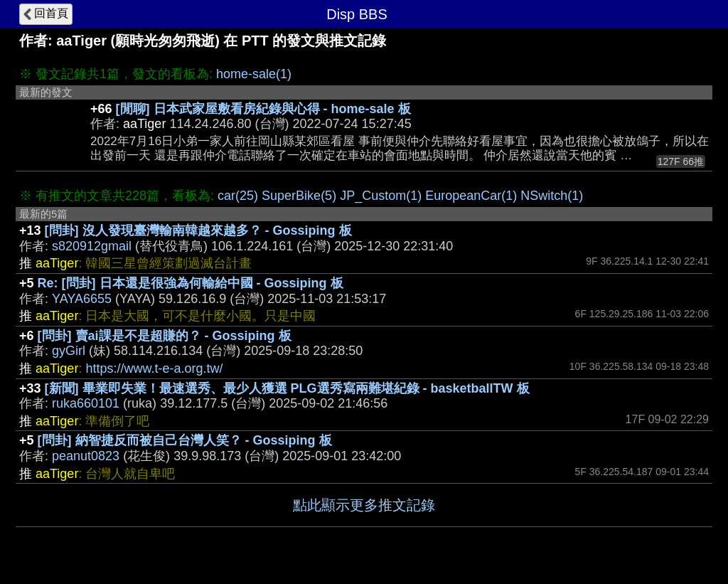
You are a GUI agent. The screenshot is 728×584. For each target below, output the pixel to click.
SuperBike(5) (299, 196)
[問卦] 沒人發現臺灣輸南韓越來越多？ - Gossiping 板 (198, 230)
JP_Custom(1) (381, 196)
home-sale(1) (254, 74)
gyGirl (69, 351)
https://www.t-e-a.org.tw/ (154, 368)
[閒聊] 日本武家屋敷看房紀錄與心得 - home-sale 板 (263, 109)
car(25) (238, 196)
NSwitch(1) (552, 196)
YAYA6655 (82, 299)
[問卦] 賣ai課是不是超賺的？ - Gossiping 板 (165, 336)
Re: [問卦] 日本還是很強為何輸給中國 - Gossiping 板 (191, 283)
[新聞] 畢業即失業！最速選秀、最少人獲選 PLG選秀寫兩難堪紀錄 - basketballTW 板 (287, 388)
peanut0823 (86, 456)
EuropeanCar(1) (471, 196)
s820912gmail (92, 246)
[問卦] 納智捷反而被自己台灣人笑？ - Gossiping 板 (185, 440)
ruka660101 (86, 403)
